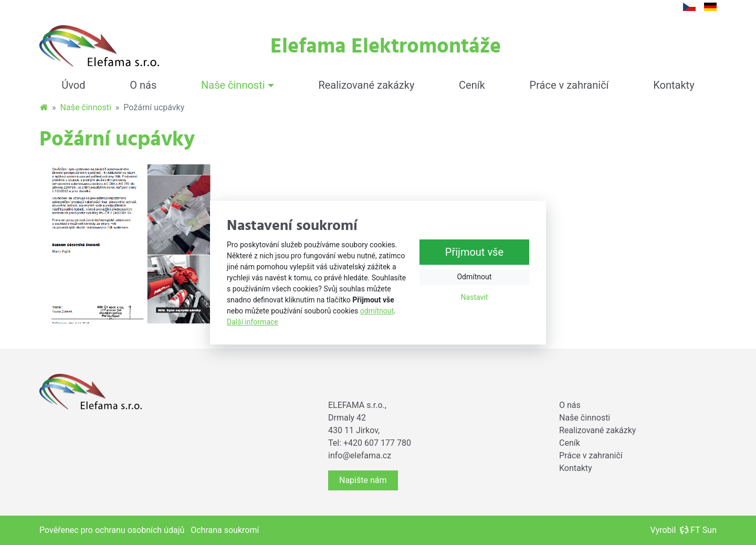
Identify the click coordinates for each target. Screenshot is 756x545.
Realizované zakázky (366, 85)
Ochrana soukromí (225, 530)
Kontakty (674, 85)
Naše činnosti (86, 107)
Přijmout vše (474, 252)
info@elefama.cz (360, 455)
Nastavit (475, 297)
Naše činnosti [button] (233, 85)
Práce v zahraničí (569, 85)
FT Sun (698, 530)
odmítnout (377, 311)
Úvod (73, 85)
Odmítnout (474, 277)
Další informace (253, 322)
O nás (143, 85)
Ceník (472, 85)
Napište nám (363, 480)
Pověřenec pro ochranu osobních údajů (112, 530)
